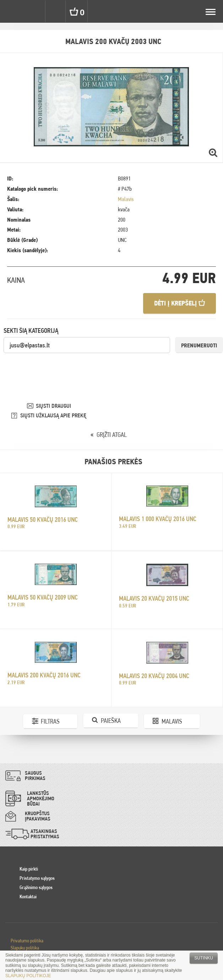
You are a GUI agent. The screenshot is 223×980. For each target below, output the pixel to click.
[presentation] (58, 368)
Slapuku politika (25, 948)
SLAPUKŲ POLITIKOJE (28, 976)
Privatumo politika (27, 941)
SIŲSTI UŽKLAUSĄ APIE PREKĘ (53, 415)
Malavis (126, 199)
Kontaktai (28, 897)
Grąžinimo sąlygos (36, 887)
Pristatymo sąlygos (37, 878)
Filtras (50, 721)
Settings (35, 11)
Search (56, 11)
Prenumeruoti (199, 345)
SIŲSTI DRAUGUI (53, 406)
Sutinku (204, 958)
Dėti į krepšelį (180, 303)
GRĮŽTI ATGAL (112, 435)
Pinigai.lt (11, 11)
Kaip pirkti (29, 869)
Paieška (111, 721)
